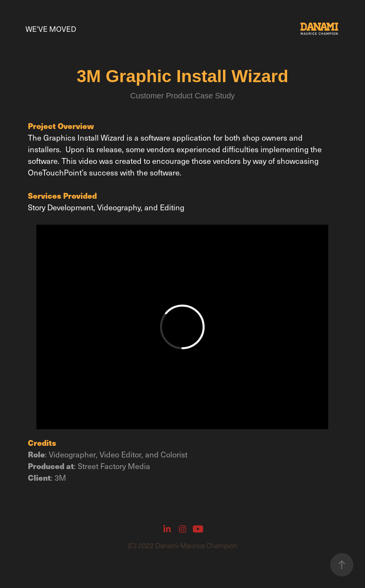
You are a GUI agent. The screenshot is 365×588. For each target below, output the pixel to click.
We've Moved (51, 29)
